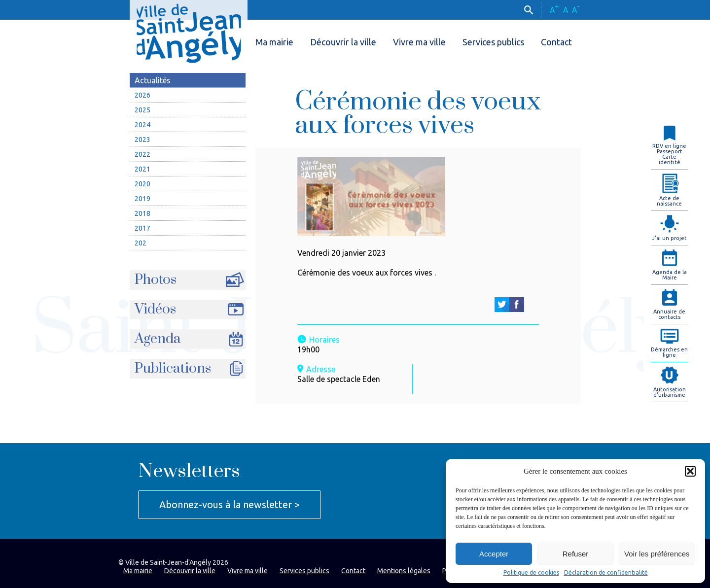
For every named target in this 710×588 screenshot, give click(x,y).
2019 (142, 199)
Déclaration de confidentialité (606, 573)
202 (141, 243)
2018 (142, 213)
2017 (142, 228)
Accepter (494, 554)
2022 (142, 154)
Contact (556, 42)
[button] (690, 471)
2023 (142, 139)
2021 (142, 169)
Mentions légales (404, 571)
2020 (142, 184)
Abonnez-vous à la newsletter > (230, 504)
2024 (142, 125)
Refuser (576, 554)
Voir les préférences (657, 554)
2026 (142, 95)
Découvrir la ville (343, 42)
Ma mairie (274, 42)
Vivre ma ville (419, 42)
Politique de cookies (531, 573)
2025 (142, 110)
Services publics (493, 42)
